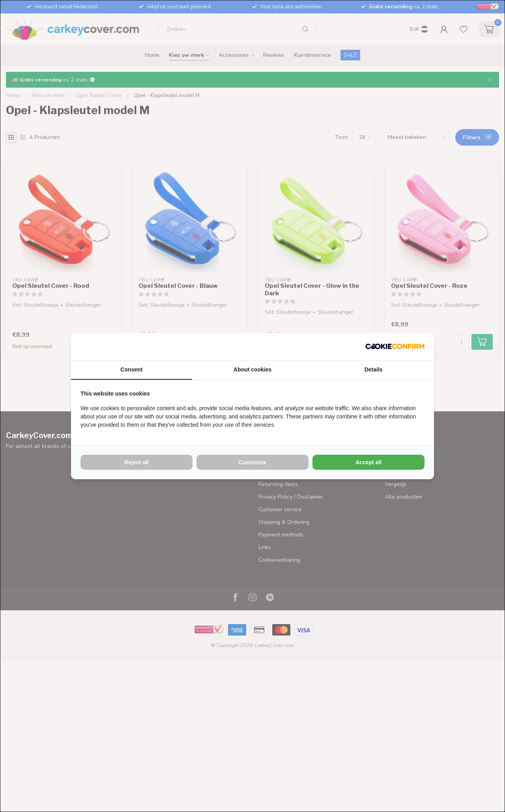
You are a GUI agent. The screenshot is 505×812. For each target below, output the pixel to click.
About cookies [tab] (252, 369)
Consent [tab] (131, 369)
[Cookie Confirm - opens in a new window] (395, 347)
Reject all (136, 462)
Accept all (368, 462)
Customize (253, 462)
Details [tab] (374, 369)
